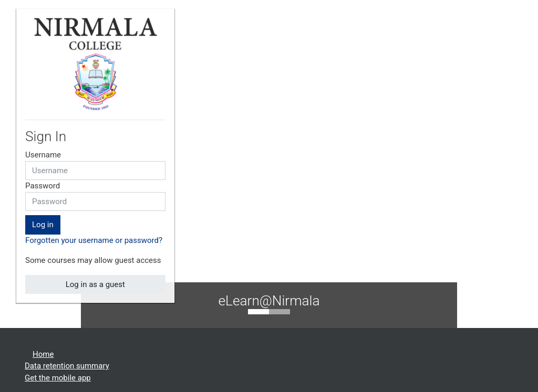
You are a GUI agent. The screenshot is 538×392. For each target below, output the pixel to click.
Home (43, 354)
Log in (43, 225)
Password (43, 186)
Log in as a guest (95, 284)
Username (43, 155)
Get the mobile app (58, 378)
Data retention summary (67, 366)
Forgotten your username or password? (94, 240)
